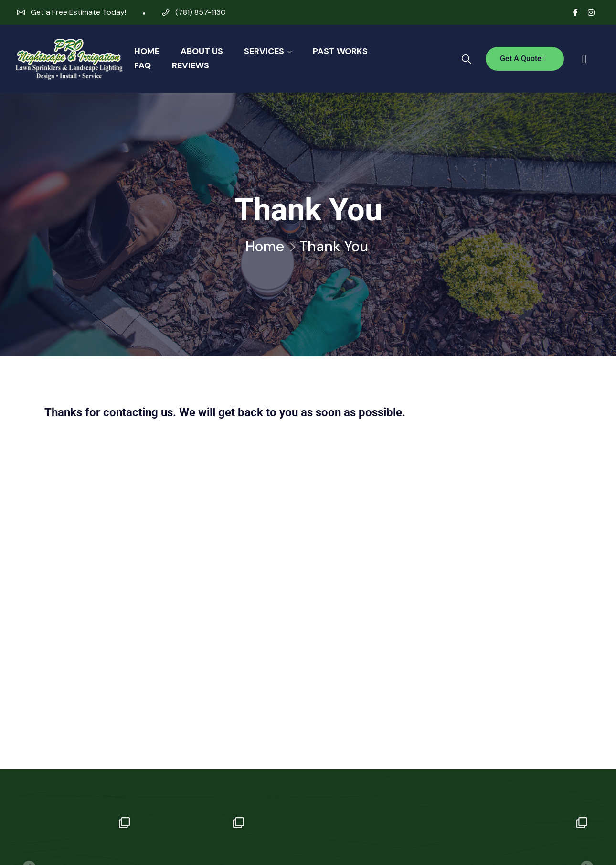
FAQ (143, 65)
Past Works (340, 51)
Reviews (191, 65)
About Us (202, 51)
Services (264, 51)
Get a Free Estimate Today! (78, 12)
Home (147, 51)
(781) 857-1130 (201, 12)
